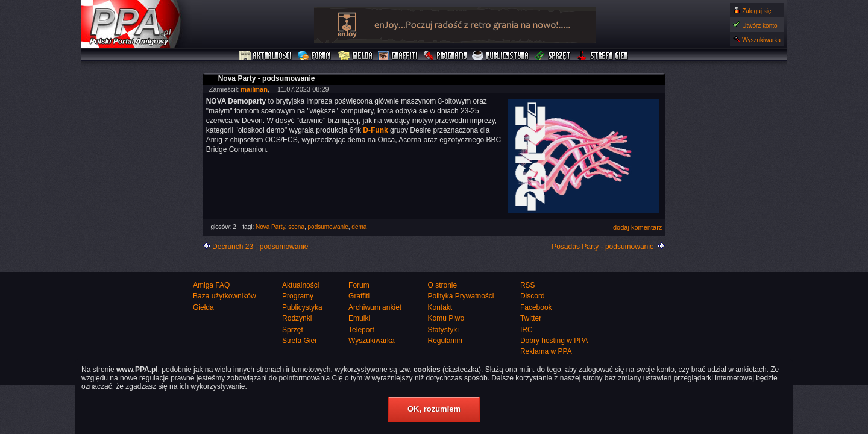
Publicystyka (501, 56)
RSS (528, 285)
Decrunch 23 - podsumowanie (260, 247)
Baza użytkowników (225, 296)
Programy (445, 56)
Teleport (361, 330)
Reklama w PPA (546, 351)
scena (296, 227)
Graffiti (398, 56)
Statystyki (443, 330)
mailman (254, 89)
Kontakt (440, 307)
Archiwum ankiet (375, 307)
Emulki (359, 318)
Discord (533, 296)
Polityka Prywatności (461, 296)
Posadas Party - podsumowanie (602, 247)
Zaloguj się (756, 11)
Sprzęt (553, 56)
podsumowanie (328, 227)
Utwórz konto (759, 26)
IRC (527, 330)
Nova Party (270, 227)
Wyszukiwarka (761, 40)
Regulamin (445, 341)
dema (359, 227)
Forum (316, 56)
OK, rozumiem (434, 409)
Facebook (536, 307)
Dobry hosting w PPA (554, 341)
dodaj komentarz (637, 227)
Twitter (531, 318)
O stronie (442, 285)
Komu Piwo (446, 318)
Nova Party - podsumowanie (267, 78)
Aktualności (266, 56)
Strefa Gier (603, 56)
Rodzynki (297, 318)
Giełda (355, 56)
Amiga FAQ (211, 285)
